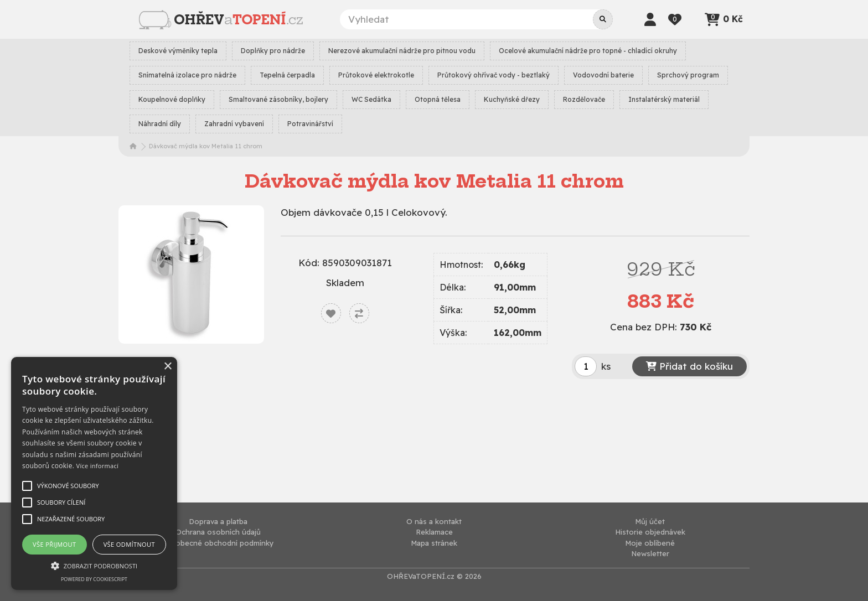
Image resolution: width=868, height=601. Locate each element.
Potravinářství (310, 124)
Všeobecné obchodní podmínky (218, 543)
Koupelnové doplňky (172, 99)
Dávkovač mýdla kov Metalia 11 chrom (206, 146)
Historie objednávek (650, 532)
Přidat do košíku (689, 366)
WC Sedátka (371, 99)
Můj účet (650, 521)
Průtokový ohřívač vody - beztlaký (494, 75)
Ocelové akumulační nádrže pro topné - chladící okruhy (588, 51)
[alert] (94, 473)
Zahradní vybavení (234, 124)
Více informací (98, 466)
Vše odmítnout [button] (129, 544)
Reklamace (434, 532)
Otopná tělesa (438, 99)
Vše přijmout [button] (54, 544)
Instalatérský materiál (664, 99)
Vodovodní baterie (603, 75)
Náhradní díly (160, 124)
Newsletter (650, 553)
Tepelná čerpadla (287, 75)
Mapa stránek (434, 543)
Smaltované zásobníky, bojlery (278, 99)
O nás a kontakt (434, 521)
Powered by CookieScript (94, 579)
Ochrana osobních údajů (218, 532)
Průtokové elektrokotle (376, 75)
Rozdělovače (584, 99)
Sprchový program (688, 75)
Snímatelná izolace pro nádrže (187, 75)
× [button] (167, 367)
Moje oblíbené (650, 543)
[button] (94, 566)
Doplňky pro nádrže (273, 51)
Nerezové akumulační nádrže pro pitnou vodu (402, 51)
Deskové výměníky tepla (178, 51)
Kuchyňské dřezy (512, 99)
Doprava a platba (218, 521)
